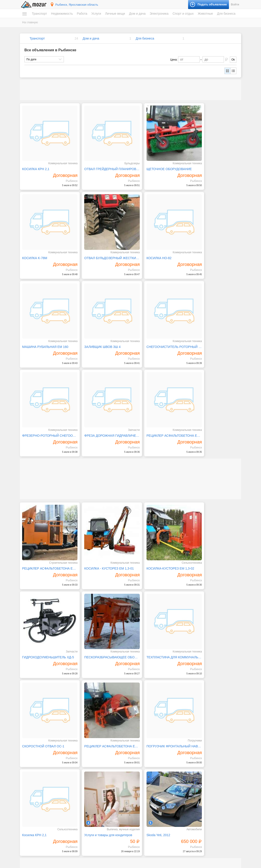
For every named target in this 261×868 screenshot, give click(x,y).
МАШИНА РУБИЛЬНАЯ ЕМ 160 (157, 245)
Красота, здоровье (92, 780)
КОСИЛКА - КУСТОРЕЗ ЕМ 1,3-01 (103, 454)
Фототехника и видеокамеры (153, 826)
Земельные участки (39, 804)
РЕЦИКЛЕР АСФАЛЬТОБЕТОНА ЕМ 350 (214, 537)
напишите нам (192, 864)
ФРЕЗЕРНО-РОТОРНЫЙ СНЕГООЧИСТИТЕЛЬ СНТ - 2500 (103, 328)
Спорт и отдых (183, 14)
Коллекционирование (203, 776)
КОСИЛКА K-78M (202, 163)
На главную (30, 22)
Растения (141, 784)
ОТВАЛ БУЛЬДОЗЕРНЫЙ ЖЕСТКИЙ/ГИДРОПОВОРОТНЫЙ (47, 245)
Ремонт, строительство (95, 801)
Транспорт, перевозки (94, 810)
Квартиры (33, 791)
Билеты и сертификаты (204, 763)
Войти (235, 4)
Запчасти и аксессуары (41, 780)
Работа (82, 14)
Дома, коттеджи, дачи (40, 800)
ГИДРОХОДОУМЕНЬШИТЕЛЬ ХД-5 (214, 454)
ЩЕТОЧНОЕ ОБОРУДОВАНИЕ (157, 163)
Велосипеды (197, 767)
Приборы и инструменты (150, 817)
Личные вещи (115, 14)
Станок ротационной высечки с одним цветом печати (47, 726)
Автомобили (34, 763)
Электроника (159, 14)
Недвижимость (62, 14)
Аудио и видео (144, 800)
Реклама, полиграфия (95, 793)
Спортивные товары (202, 788)
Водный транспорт (38, 776)
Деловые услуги (91, 771)
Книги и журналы (200, 771)
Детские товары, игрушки (97, 830)
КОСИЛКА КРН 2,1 (36, 163)
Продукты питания (147, 776)
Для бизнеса (226, 14)
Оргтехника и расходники (151, 813)
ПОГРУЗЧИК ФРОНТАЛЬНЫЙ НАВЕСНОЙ (47, 619)
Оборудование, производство (99, 784)
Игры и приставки (146, 804)
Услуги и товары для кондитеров (158, 619)
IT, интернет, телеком (94, 763)
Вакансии (33, 828)
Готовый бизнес (199, 820)
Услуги (96, 14)
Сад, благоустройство (95, 806)
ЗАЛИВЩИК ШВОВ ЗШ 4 (208, 245)
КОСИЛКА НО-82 (91, 245)
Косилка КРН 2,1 (90, 619)
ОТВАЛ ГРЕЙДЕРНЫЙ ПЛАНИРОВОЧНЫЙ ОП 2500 (103, 163)
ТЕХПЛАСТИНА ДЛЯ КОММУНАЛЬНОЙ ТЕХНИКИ (103, 537)
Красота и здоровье (93, 838)
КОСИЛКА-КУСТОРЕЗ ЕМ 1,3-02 (158, 454)
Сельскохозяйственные (204, 808)
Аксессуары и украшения (97, 834)
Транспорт (39, 14)
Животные (205, 14)
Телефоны (142, 821)
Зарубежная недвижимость (44, 817)
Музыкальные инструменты (207, 780)
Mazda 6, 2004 (89, 726)
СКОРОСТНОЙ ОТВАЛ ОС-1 (155, 537)
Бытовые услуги (91, 767)
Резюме (31, 833)
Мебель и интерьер (147, 767)
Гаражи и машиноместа (41, 808)
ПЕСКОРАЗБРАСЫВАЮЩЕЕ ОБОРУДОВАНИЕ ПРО (47, 537)
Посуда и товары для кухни (152, 771)
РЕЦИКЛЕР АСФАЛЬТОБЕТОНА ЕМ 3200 (214, 328)
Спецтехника (35, 771)
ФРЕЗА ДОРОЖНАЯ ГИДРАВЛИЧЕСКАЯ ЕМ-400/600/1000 (158, 328)
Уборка (85, 814)
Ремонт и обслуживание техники (101, 797)
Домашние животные (203, 804)
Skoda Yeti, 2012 (202, 619)
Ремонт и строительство (150, 780)
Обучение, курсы (91, 788)
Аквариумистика (199, 800)
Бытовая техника (146, 763)
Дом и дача (137, 14)
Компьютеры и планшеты (151, 808)
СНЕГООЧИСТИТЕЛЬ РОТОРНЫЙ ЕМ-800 (47, 328)
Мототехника (35, 767)
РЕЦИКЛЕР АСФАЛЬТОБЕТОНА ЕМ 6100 (47, 454)
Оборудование (198, 824)
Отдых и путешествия (203, 784)
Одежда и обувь (91, 826)
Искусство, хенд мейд (94, 776)
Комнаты (32, 795)
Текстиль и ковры (146, 788)
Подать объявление (193, 852)
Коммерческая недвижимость (45, 813)
